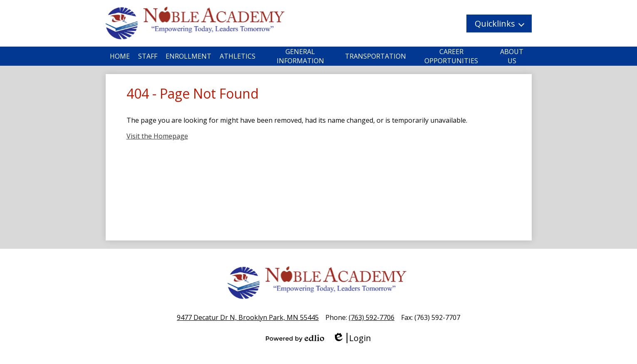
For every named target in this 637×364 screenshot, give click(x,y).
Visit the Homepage (157, 136)
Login (352, 338)
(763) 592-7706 (372, 317)
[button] (499, 24)
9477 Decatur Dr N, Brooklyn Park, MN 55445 (248, 317)
